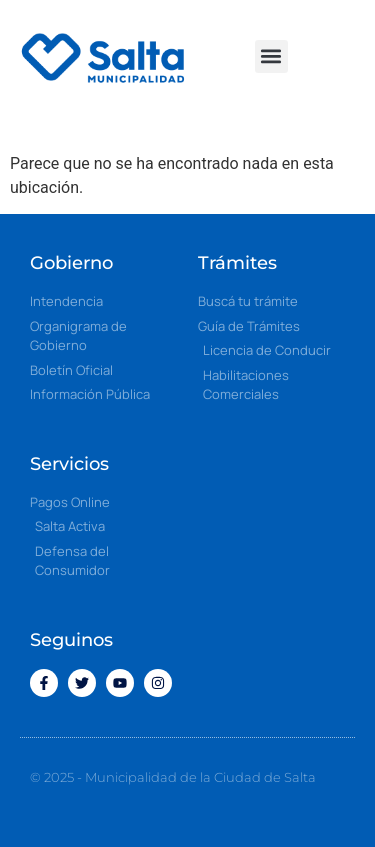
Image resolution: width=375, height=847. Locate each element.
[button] (271, 56)
